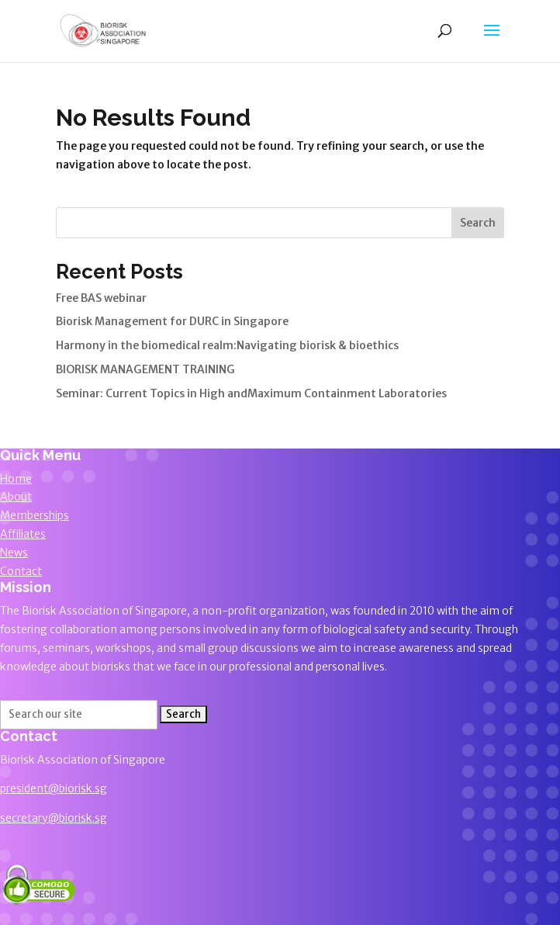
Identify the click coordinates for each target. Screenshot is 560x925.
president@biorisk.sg (54, 788)
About (16, 497)
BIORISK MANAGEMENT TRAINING (145, 369)
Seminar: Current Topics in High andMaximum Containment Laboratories (251, 393)
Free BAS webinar (101, 298)
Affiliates (23, 534)
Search (478, 223)
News (14, 553)
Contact (21, 571)
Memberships (35, 515)
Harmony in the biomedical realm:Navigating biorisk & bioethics (227, 345)
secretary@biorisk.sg (54, 818)
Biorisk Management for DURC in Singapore (172, 321)
